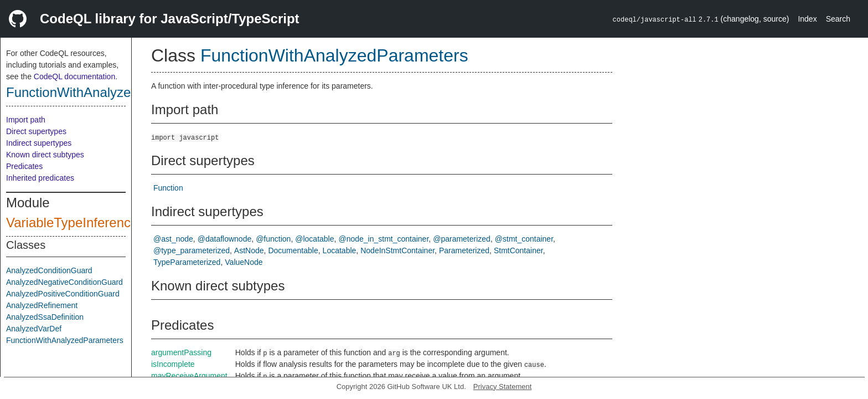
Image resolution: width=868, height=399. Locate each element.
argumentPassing (181, 352)
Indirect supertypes (39, 143)
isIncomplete (173, 364)
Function (168, 188)
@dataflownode (225, 239)
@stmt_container (524, 239)
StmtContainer (518, 250)
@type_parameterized (192, 250)
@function (273, 239)
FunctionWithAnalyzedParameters (107, 92)
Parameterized (464, 250)
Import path (26, 120)
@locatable (314, 239)
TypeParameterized (187, 262)
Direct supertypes (36, 131)
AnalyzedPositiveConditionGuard (63, 294)
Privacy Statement (503, 387)
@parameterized (462, 239)
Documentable (293, 250)
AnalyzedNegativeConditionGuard (64, 282)
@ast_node (173, 239)
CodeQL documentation (74, 76)
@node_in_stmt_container (383, 239)
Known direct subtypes (45, 155)
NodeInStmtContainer (397, 250)
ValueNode (244, 262)
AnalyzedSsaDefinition (45, 317)
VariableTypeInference (72, 222)
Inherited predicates (40, 178)
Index (807, 19)
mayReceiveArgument (189, 376)
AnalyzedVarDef (34, 329)
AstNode (249, 250)
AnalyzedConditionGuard (49, 270)
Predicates (24, 166)
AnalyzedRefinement (42, 305)
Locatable (340, 250)
